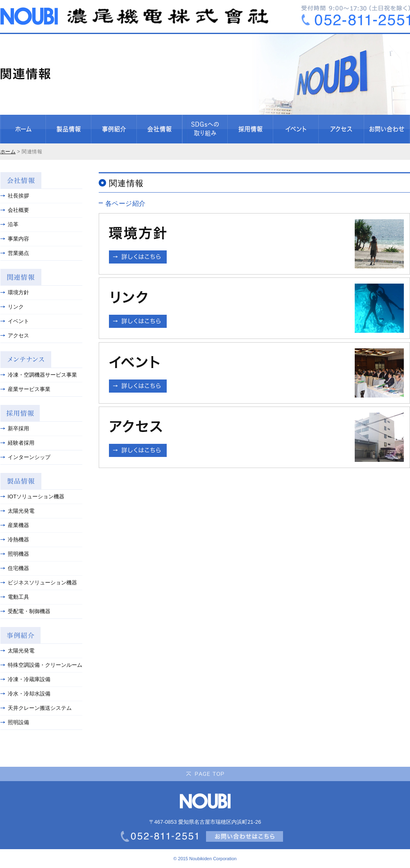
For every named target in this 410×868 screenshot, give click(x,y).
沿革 (9, 224)
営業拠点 (15, 253)
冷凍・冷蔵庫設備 (25, 679)
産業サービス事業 (25, 389)
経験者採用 (17, 443)
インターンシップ (25, 457)
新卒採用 (15, 428)
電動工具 (15, 597)
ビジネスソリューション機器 (39, 583)
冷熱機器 (15, 540)
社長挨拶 (15, 196)
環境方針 (15, 292)
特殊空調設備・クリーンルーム (41, 665)
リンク (12, 307)
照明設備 (15, 722)
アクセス (15, 335)
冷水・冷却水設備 (25, 694)
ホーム (8, 152)
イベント (15, 321)
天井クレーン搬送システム (36, 708)
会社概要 (15, 210)
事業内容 (15, 239)
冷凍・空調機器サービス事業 (39, 375)
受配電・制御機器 (25, 611)
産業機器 (15, 525)
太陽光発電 (17, 511)
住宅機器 (15, 568)
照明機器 (15, 554)
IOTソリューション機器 (33, 496)
